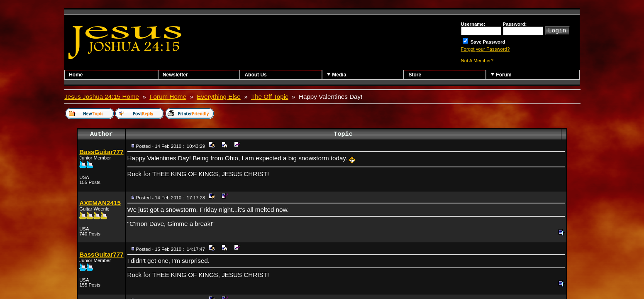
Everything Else (219, 97)
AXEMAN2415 (100, 203)
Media (336, 75)
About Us (255, 75)
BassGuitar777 (101, 152)
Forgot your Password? (485, 49)
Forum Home (168, 97)
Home (76, 75)
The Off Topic (270, 97)
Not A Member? (477, 61)
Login (557, 30)
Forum (501, 75)
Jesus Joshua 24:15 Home (102, 97)
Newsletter (175, 75)
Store (415, 75)
